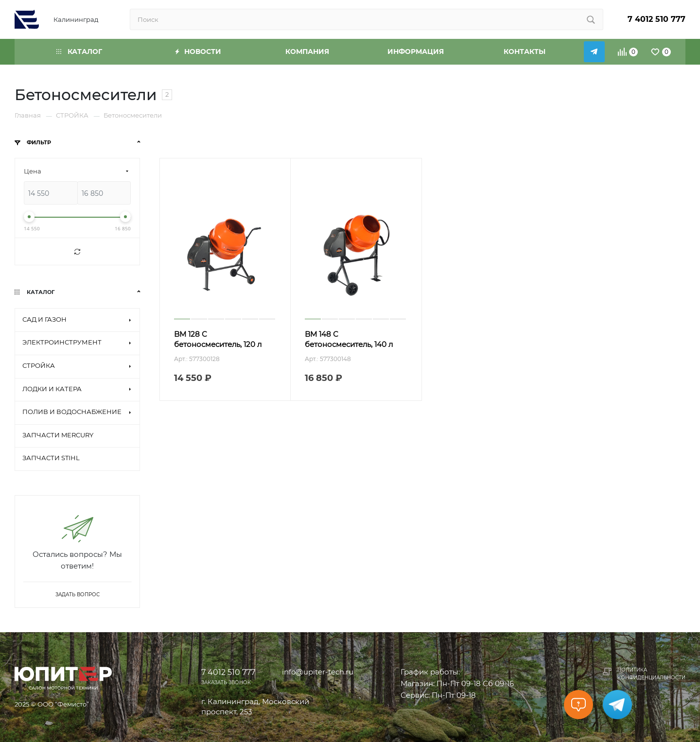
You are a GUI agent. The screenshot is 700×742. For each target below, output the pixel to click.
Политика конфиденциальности (651, 674)
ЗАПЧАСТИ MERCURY (58, 435)
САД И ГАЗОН (44, 319)
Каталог (79, 52)
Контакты (525, 52)
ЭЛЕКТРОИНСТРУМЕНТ (62, 342)
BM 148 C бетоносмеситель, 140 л (349, 339)
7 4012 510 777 (656, 19)
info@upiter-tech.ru (318, 672)
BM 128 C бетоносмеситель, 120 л (218, 339)
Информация (416, 52)
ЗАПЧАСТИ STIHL (51, 458)
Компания (307, 52)
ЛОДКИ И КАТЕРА (52, 389)
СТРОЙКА (39, 365)
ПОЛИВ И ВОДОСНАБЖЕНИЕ (72, 412)
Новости (198, 52)
